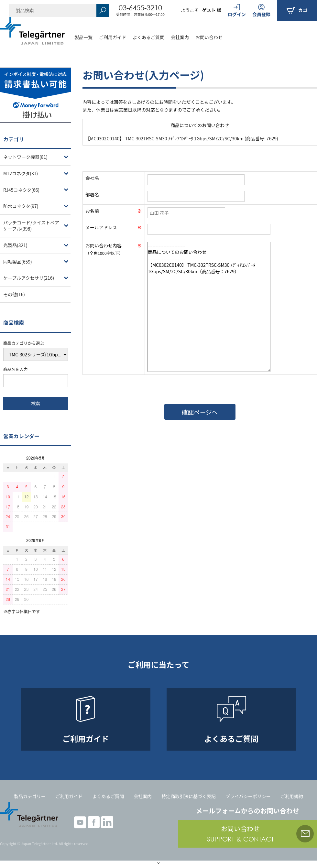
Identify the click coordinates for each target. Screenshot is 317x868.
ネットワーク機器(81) (25, 157)
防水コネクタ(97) (21, 206)
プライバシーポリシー (248, 796)
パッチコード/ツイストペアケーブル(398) (31, 226)
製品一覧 (83, 37)
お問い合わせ (209, 37)
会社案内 (180, 37)
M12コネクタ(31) (21, 173)
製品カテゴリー (30, 796)
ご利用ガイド (113, 37)
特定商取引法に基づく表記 (189, 796)
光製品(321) (15, 245)
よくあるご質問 (148, 37)
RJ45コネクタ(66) (21, 190)
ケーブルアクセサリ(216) (29, 278)
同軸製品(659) (18, 262)
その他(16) (14, 294)
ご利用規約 (292, 796)
